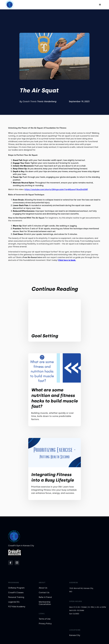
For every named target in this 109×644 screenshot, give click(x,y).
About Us (43, 588)
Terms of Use (45, 619)
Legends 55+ (14, 602)
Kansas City (75, 635)
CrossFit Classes (16, 593)
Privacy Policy (45, 624)
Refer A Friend (45, 597)
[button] (100, 5)
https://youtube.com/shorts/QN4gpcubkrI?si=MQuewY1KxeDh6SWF (56, 189)
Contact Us (44, 593)
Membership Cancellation (45, 603)
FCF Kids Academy (17, 607)
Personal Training (16, 597)
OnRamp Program (16, 588)
